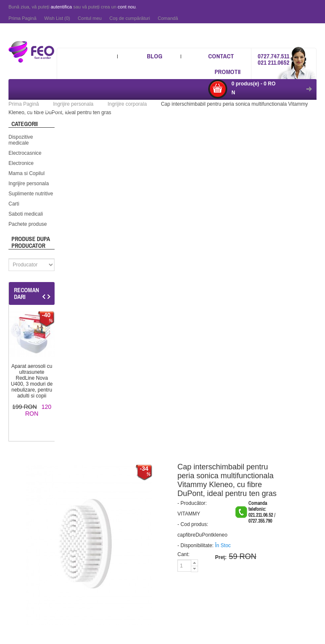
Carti (14, 204)
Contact (221, 56)
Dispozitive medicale (21, 140)
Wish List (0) (57, 18)
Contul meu (90, 18)
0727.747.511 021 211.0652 (274, 59)
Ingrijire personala (29, 184)
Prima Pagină (22, 18)
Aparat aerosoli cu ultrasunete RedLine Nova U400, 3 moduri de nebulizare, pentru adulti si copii (32, 381)
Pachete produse (28, 224)
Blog (155, 56)
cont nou (127, 7)
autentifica (61, 7)
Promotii (227, 72)
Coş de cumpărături (129, 18)
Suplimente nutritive (31, 194)
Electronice (21, 163)
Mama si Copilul (26, 173)
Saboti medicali (26, 214)
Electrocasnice (25, 153)
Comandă (168, 18)
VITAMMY (189, 514)
